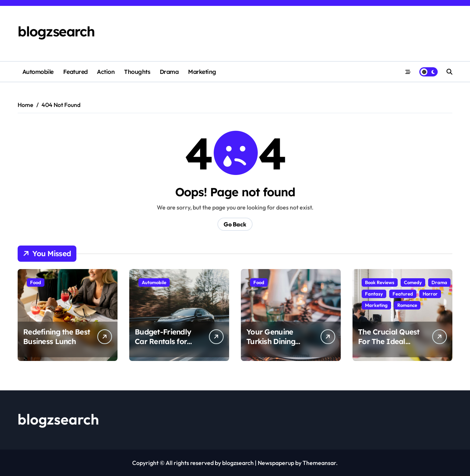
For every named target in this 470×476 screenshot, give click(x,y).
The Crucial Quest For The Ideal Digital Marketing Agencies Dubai (389, 346)
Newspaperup (276, 463)
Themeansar (319, 463)
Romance (407, 305)
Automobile (38, 72)
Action (106, 72)
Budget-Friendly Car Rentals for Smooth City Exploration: (163, 346)
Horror (430, 294)
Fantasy (374, 294)
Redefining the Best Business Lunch (57, 337)
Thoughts (137, 72)
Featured (75, 72)
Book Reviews (380, 282)
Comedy (413, 282)
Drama (169, 72)
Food (36, 282)
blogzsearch (56, 31)
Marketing (202, 72)
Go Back (235, 224)
